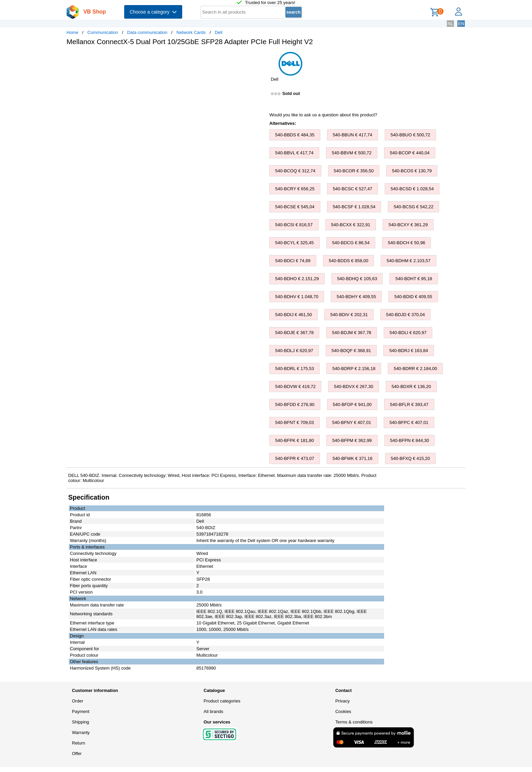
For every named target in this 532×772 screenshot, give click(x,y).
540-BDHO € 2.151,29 (297, 279)
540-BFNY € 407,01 (352, 422)
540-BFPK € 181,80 (294, 440)
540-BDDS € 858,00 (348, 261)
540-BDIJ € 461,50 (293, 315)
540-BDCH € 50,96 (406, 243)
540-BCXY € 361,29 (408, 225)
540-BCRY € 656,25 (295, 189)
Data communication (147, 32)
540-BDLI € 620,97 (408, 333)
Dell (218, 32)
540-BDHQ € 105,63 (357, 279)
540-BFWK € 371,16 (353, 458)
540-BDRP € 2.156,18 (354, 369)
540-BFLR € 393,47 (409, 404)
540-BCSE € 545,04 (295, 207)
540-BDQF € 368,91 (351, 351)
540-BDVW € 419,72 (295, 387)
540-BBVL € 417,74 (294, 153)
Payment (81, 711)
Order (78, 701)
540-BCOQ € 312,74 (295, 171)
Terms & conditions (354, 722)
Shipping (81, 722)
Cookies (343, 711)
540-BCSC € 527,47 (353, 189)
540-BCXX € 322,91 (351, 225)
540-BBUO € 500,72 (410, 135)
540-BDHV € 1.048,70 (297, 297)
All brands (213, 711)
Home (72, 32)
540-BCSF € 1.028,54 (354, 207)
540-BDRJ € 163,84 (408, 351)
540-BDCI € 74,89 (293, 261)
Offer (77, 754)
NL (450, 24)
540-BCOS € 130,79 (412, 171)
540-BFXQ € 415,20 (411, 458)
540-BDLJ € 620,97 (294, 351)
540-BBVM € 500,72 (352, 153)
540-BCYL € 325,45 (294, 243)
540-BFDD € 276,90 (295, 404)
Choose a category (153, 12)
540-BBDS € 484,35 (295, 135)
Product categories (222, 701)
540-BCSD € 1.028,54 (412, 189)
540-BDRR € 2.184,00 (415, 369)
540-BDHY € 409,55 (356, 297)
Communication (103, 32)
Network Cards (191, 32)
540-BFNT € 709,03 (294, 422)
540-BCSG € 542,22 (413, 207)
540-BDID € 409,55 (413, 297)
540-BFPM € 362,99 (352, 440)
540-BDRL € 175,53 (294, 369)
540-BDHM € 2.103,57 (408, 261)
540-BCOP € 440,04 (410, 153)
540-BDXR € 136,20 (411, 387)
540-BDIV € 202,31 (349, 315)
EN (461, 24)
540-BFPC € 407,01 (409, 422)
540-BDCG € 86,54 (351, 243)
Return (79, 743)
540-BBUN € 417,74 (353, 135)
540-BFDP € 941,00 (352, 404)
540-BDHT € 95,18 (414, 279)
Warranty (81, 732)
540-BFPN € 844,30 (410, 440)
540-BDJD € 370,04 (405, 315)
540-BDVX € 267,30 (354, 387)
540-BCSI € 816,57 (294, 225)
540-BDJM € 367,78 (351, 333)
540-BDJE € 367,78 (294, 333)
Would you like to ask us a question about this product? (323, 115)
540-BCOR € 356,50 (354, 171)
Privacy (343, 701)
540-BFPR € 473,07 (295, 458)
